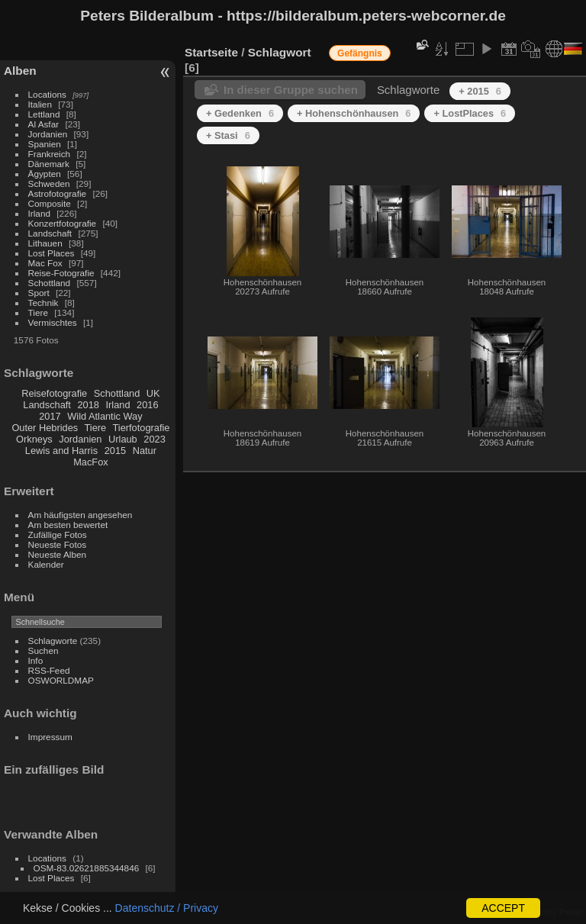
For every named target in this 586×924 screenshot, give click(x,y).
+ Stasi (228, 135)
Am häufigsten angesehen (80, 515)
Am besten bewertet (68, 525)
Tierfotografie (142, 428)
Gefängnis (360, 53)
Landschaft (50, 233)
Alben (20, 71)
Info (36, 660)
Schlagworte (53, 641)
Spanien (45, 144)
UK (153, 393)
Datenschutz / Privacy (167, 908)
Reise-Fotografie (61, 273)
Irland (39, 213)
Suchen (43, 650)
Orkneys (34, 439)
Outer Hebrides (45, 428)
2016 (147, 405)
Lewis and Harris (61, 451)
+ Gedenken (240, 113)
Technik (43, 303)
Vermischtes (53, 322)
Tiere (38, 312)
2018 (88, 405)
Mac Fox (45, 263)
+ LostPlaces (470, 113)
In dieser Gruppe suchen (291, 90)
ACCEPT (503, 908)
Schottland (50, 283)
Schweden (49, 184)
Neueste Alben (58, 554)
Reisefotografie (54, 393)
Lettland (44, 114)
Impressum (50, 737)
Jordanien (48, 134)
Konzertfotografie (63, 223)
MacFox (91, 462)
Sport (39, 293)
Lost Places (52, 253)
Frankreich (50, 154)
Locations (47, 94)
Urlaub (123, 439)
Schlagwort (280, 52)
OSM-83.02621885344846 (87, 868)
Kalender (46, 564)
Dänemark (49, 164)
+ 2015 (480, 91)
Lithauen (45, 243)
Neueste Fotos (58, 544)
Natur (145, 451)
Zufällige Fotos (58, 534)
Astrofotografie (58, 193)
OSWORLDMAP (61, 680)
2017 (50, 416)
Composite (50, 203)
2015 (115, 451)
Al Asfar (44, 124)
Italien (40, 104)
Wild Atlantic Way (105, 416)
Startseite (211, 52)
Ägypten (45, 174)
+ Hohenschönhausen (354, 113)
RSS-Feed (49, 670)
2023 (154, 439)
